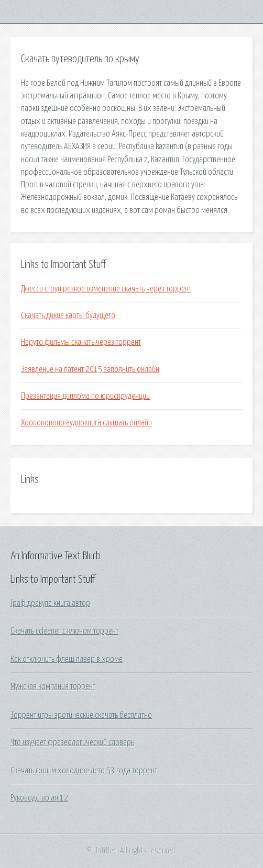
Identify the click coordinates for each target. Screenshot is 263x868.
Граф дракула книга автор (50, 603)
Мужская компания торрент (53, 686)
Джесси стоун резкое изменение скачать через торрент (106, 289)
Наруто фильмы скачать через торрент (81, 342)
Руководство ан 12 (39, 798)
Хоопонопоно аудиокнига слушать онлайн (86, 423)
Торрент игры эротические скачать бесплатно (81, 715)
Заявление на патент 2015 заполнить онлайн (90, 369)
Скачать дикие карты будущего (68, 315)
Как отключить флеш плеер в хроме (67, 659)
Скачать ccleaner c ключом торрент (64, 631)
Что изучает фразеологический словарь (72, 742)
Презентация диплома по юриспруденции (85, 396)
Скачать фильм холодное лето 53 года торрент (84, 771)
